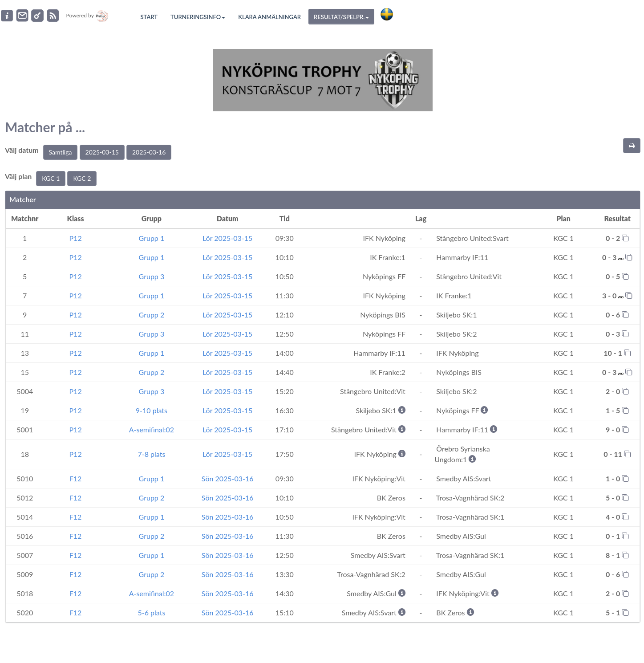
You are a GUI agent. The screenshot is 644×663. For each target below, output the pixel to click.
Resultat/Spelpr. (341, 17)
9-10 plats (152, 410)
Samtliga (61, 152)
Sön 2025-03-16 (228, 478)
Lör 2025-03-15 (227, 238)
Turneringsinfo (198, 17)
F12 (76, 478)
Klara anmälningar (269, 17)
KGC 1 (51, 178)
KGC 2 (82, 178)
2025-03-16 (149, 152)
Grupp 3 (152, 276)
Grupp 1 (152, 238)
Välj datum (22, 150)
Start (149, 17)
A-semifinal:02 (152, 429)
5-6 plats (151, 612)
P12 (76, 238)
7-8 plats (151, 454)
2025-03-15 (102, 152)
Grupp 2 (152, 315)
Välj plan (18, 176)
